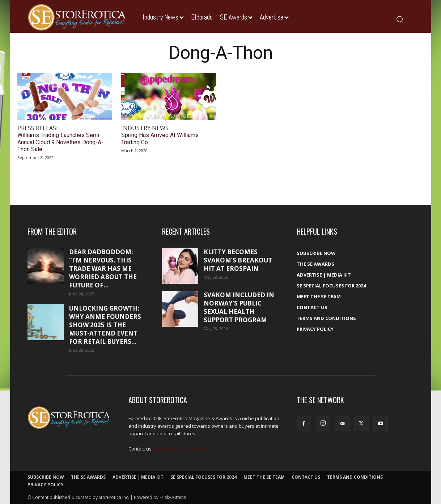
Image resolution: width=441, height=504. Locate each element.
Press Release (38, 128)
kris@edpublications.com (181, 449)
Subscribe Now (316, 253)
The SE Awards (315, 264)
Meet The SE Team (319, 296)
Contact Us (312, 307)
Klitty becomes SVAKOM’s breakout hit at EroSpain (238, 260)
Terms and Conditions (326, 318)
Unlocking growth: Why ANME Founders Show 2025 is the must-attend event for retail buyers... (105, 325)
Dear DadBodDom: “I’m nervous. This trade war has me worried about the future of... (103, 268)
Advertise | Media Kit (324, 275)
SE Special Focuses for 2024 (331, 286)
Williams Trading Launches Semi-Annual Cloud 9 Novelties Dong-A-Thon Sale (60, 142)
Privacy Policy (315, 329)
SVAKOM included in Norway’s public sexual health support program (239, 307)
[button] (400, 19)
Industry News (145, 128)
